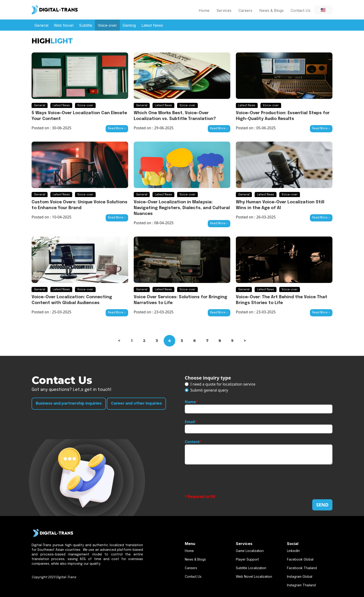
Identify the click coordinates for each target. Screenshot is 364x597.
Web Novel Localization (254, 576)
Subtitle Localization (251, 568)
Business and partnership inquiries (69, 404)
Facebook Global (300, 559)
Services (224, 10)
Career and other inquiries (136, 404)
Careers (245, 10)
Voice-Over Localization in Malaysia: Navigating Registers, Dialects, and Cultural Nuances (182, 208)
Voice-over (107, 25)
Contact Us (301, 10)
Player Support (247, 559)
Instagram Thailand (301, 585)
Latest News (152, 25)
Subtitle (86, 25)
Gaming (129, 25)
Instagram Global (300, 576)
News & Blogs (271, 10)
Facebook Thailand (302, 568)
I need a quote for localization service (223, 384)
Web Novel (64, 25)
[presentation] (220, 479)
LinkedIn (293, 551)
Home (204, 10)
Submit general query (209, 390)
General (41, 25)
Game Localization (250, 551)
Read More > (117, 129)
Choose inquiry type (208, 378)
